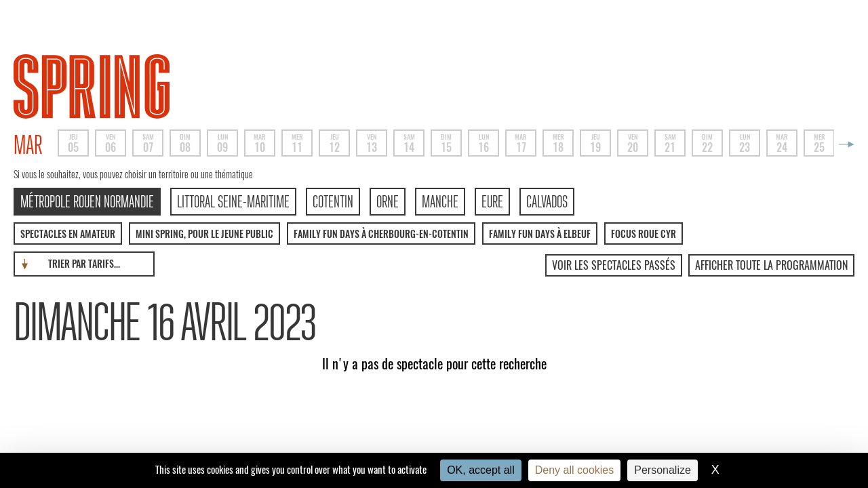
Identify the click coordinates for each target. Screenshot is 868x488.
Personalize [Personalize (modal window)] (663, 470)
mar (28, 145)
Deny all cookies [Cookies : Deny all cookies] (575, 470)
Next (844, 144)
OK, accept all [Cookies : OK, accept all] (481, 470)
